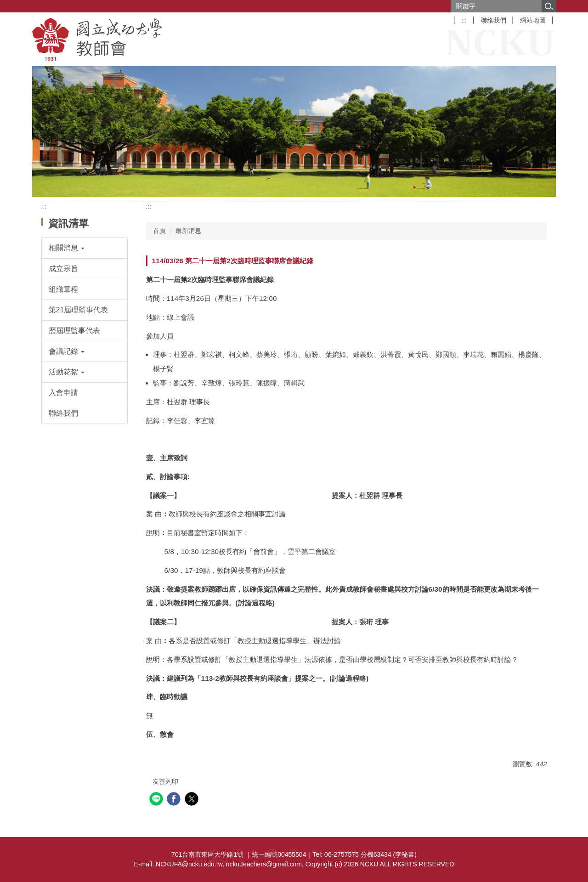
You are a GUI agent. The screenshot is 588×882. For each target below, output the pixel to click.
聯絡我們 (493, 20)
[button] (85, 248)
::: (464, 20)
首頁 (159, 231)
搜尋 (549, 6)
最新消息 (188, 231)
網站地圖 (533, 20)
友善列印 (165, 781)
